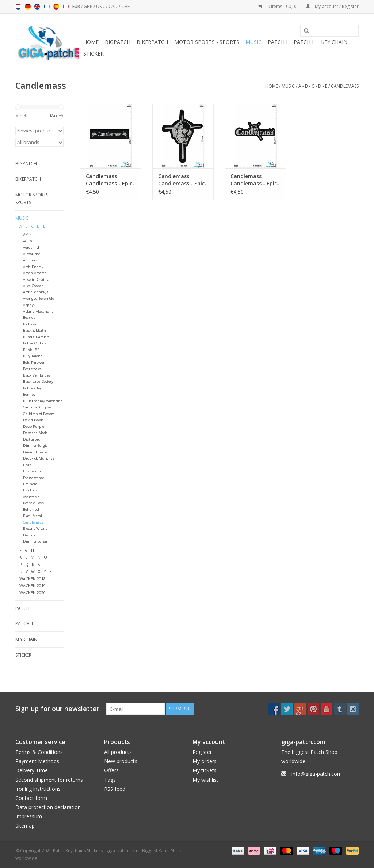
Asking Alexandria (38, 311)
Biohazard (31, 324)
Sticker (93, 54)
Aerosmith (32, 247)
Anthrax (30, 260)
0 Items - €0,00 (278, 6)
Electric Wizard (35, 529)
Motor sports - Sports (207, 42)
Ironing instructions (38, 789)
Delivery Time (32, 770)
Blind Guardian (36, 337)
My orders (205, 761)
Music (253, 42)
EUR (77, 6)
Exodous (30, 490)
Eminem (30, 484)
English (37, 7)
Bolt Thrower (34, 363)
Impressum (29, 816)
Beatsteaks (32, 369)
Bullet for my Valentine (43, 401)
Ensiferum (32, 471)
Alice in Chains (36, 280)
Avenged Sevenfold (39, 299)
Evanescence (34, 478)
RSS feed (115, 789)
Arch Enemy (33, 267)
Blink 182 (31, 350)
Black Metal (33, 516)
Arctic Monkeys (36, 292)
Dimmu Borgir (35, 541)
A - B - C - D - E (313, 86)
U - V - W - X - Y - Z (36, 571)
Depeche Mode (35, 433)
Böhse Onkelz (35, 343)
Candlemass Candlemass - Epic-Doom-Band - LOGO (182, 180)
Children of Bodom (39, 414)
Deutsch (28, 7)
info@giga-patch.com (317, 774)
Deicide (29, 535)
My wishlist (205, 780)
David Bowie (33, 420)
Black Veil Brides (37, 375)
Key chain (334, 42)
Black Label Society (38, 382)
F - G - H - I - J (31, 550)
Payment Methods (37, 761)
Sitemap (25, 826)
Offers (111, 770)
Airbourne (32, 254)
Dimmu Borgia (35, 446)
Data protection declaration (48, 807)
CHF (125, 6)
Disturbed (32, 439)
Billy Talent (33, 356)
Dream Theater (36, 452)
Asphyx (29, 305)
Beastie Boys (33, 503)
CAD (114, 6)
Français (47, 7)
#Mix (27, 235)
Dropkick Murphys (39, 458)
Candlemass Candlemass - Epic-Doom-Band (110, 180)
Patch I (278, 42)
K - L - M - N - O (33, 557)
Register (202, 752)
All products (118, 752)
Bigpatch (118, 42)
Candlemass (345, 86)
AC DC (28, 241)
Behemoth (32, 510)
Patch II (304, 42)
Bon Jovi (30, 394)
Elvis (27, 465)
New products (121, 761)
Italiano (66, 7)
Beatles (29, 318)
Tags (110, 780)
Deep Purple (34, 427)
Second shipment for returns (49, 780)
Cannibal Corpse (37, 407)
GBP (89, 6)
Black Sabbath (35, 330)
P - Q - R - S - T (32, 564)
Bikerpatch (152, 42)
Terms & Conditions (39, 752)
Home (91, 42)
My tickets (205, 770)
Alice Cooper (33, 286)
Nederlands (18, 7)
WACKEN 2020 (33, 592)
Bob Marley (32, 388)
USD (101, 6)
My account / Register (332, 6)
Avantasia (31, 497)
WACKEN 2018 (33, 579)
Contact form (31, 798)
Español (56, 7)
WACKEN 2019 (33, 586)
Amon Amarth (35, 273)
